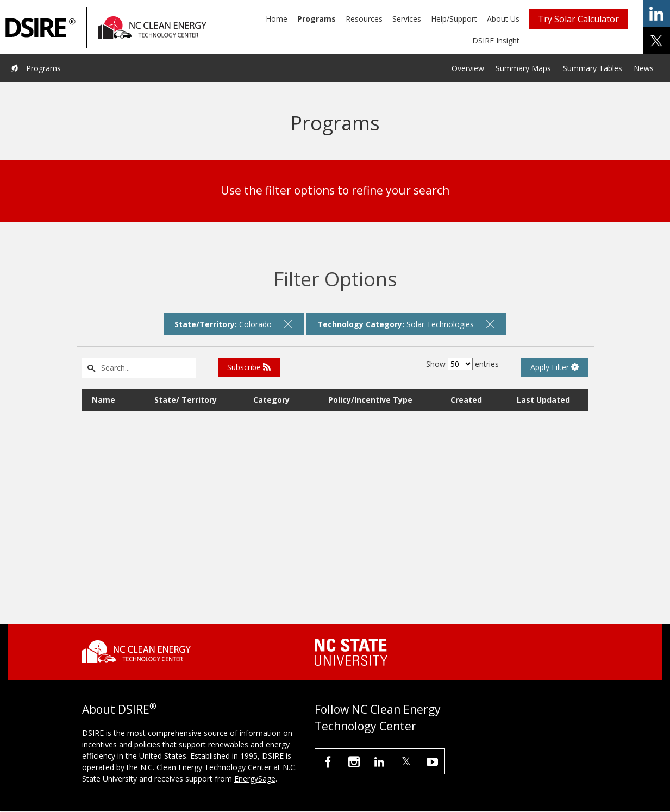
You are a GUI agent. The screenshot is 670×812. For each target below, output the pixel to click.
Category (271, 400)
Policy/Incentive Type (370, 400)
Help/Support (454, 19)
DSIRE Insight (496, 40)
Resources (364, 19)
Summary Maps (523, 68)
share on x (656, 41)
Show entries (462, 364)
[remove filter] (288, 324)
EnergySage (255, 779)
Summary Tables (593, 68)
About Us (503, 19)
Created (466, 400)
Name (104, 400)
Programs (317, 19)
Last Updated (543, 400)
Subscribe (249, 367)
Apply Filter (555, 367)
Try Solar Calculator (578, 19)
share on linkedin (656, 14)
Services (407, 19)
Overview (468, 68)
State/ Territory (186, 400)
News (644, 68)
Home (277, 19)
